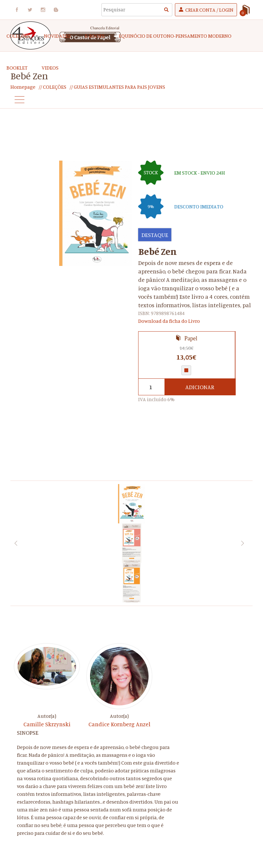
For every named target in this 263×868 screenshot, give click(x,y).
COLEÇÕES (18, 36)
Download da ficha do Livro (169, 321)
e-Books (95, 36)
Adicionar (200, 387)
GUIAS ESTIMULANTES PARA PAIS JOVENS (119, 87)
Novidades (57, 36)
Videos (50, 68)
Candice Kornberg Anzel (119, 724)
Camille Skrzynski (47, 724)
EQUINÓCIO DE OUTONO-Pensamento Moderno (175, 36)
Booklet (17, 68)
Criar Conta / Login (209, 10)
